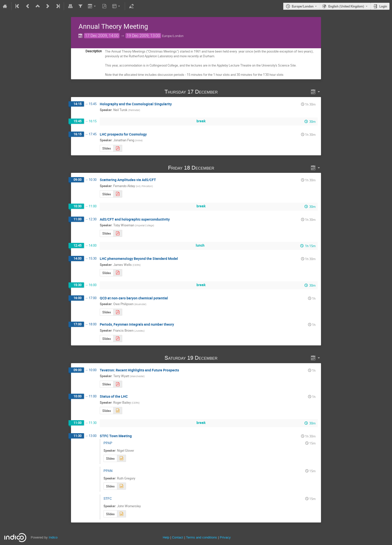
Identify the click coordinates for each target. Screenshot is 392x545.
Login (383, 6)
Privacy (225, 537)
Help (166, 537)
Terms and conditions (201, 537)
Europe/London (303, 6)
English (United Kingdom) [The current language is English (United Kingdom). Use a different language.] (346, 6)
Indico (53, 537)
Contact (178, 537)
